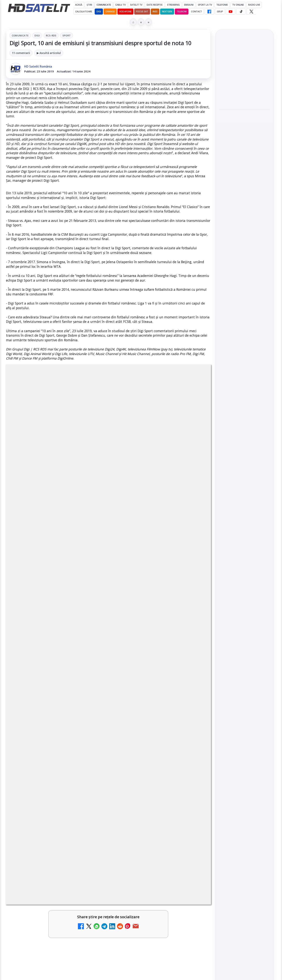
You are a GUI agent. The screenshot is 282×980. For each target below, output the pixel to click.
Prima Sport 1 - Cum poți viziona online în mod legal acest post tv (47, 968)
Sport (67, 35)
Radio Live (254, 5)
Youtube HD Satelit (244, 499)
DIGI (99, 11)
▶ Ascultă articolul (49, 53)
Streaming (173, 5)
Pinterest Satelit (245, 531)
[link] (56, 937)
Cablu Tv (120, 5)
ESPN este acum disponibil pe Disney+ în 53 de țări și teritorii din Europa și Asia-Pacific (151, 970)
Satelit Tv (136, 5)
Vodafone (125, 11)
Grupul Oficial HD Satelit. (81, 821)
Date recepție (155, 5)
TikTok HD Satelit (244, 510)
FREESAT (238, 580)
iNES (155, 11)
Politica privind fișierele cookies (244, 637)
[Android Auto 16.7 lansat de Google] (195, 935)
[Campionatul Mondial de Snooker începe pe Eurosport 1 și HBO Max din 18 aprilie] (245, 202)
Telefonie (222, 5)
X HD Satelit (244, 520)
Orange (110, 11)
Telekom (182, 11)
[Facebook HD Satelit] (209, 12)
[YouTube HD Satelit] (231, 12)
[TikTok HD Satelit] (241, 12)
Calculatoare (84, 11)
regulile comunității (67, 816)
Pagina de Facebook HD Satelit (245, 461)
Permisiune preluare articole (244, 625)
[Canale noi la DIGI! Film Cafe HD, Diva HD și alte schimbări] (91, 935)
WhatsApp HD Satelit (244, 488)
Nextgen (167, 11)
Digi (37, 35)
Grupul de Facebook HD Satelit (245, 476)
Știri (89, 5)
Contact (196, 11)
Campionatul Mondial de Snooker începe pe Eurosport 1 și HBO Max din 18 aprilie (244, 177)
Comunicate (104, 5)
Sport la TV (205, 5)
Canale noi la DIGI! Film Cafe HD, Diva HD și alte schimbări (44, 929)
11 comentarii (21, 53)
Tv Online (238, 5)
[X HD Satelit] (251, 12)
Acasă (79, 5)
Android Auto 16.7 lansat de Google (151, 927)
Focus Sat (142, 11)
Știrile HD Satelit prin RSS (245, 543)
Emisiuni (189, 5)
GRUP (220, 11)
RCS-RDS (51, 35)
